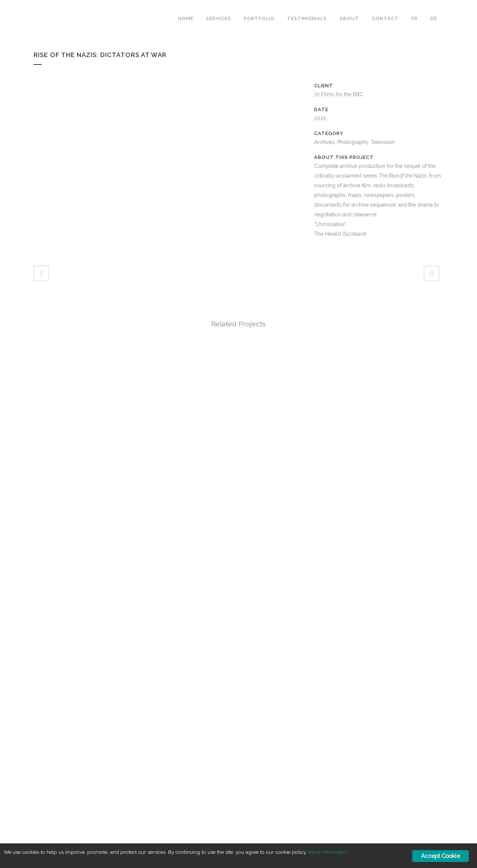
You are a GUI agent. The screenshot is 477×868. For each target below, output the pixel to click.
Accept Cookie (440, 856)
